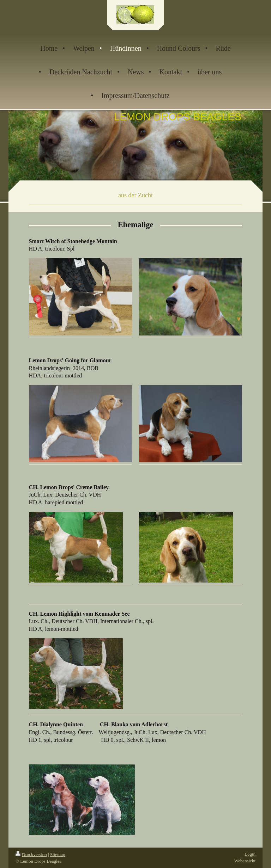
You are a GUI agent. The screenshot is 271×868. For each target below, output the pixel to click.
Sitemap (58, 854)
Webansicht (245, 861)
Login (250, 854)
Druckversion (31, 854)
